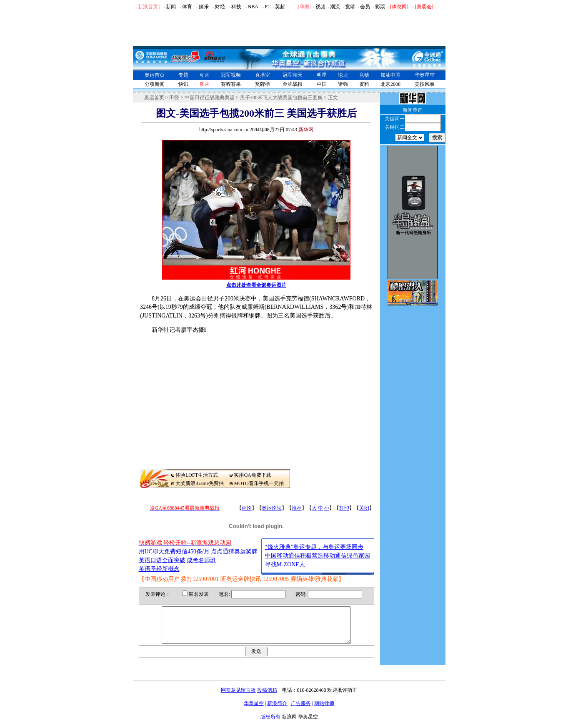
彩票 (380, 7)
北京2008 (390, 84)
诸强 (343, 84)
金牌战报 (293, 84)
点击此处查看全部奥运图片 (256, 285)
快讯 (183, 84)
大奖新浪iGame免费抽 (200, 483)
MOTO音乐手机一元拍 (259, 483)
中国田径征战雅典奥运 (210, 98)
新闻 (171, 7)
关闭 (364, 508)
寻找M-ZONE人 (285, 564)
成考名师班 (201, 560)
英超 (280, 7)
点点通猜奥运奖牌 (234, 552)
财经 (220, 7)
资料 (364, 84)
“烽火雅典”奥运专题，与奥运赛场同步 (314, 547)
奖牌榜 (263, 84)
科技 (236, 7)
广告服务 (301, 711)
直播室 (263, 75)
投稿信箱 (267, 698)
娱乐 (204, 7)
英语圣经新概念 (159, 569)
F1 (268, 7)
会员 (365, 7)
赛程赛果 (231, 84)
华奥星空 (425, 75)
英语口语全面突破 (162, 560)
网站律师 (324, 711)
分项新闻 (155, 84)
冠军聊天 (293, 75)
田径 (174, 98)
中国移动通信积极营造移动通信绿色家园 (318, 556)
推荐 (297, 508)
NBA (253, 7)
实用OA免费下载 (252, 475)
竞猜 (350, 7)
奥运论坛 (272, 508)
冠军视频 (231, 75)
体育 (187, 7)
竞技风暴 (425, 84)
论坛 (343, 75)
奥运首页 (155, 75)
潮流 (335, 7)
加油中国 (390, 75)
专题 (183, 75)
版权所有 (270, 724)
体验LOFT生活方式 (197, 475)
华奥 (305, 7)
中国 (322, 84)
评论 (247, 508)
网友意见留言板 (238, 698)
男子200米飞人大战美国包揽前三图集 (281, 98)
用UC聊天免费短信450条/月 (174, 552)
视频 (320, 7)
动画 (205, 75)
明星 (322, 75)
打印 (344, 508)
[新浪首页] (148, 7)
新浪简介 (277, 711)
